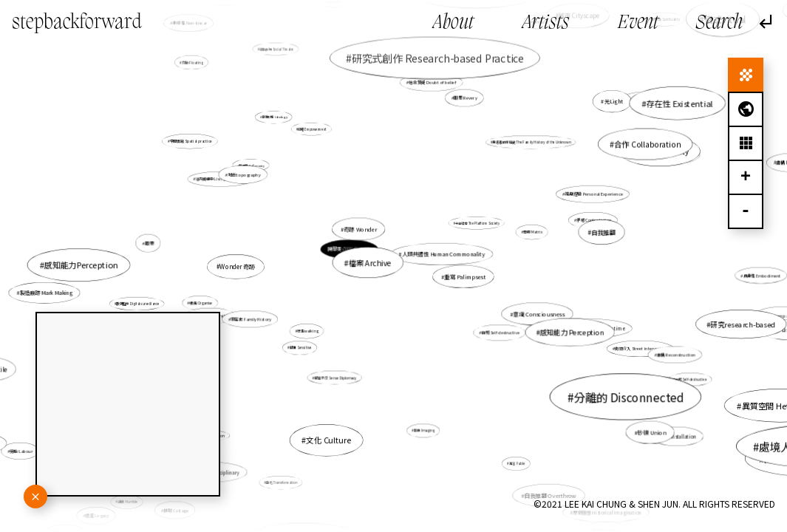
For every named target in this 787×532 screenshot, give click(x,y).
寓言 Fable (517, 464)
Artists (546, 23)
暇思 (149, 243)
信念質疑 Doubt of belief (432, 84)
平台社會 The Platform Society (477, 223)
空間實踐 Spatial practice (191, 141)
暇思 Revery (465, 98)
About (453, 23)
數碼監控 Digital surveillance (137, 304)
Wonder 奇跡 (237, 267)
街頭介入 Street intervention (641, 349)
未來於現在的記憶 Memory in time (587, 328)
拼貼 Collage (177, 509)
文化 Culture (329, 439)
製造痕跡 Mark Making (47, 293)
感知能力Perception (83, 265)
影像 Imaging (423, 428)
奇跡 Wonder (361, 229)
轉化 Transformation (283, 481)
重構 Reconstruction (671, 353)
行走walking (308, 331)
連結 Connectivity (675, 155)
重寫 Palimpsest (465, 277)
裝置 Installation (678, 436)
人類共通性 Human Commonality (443, 254)
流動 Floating (193, 62)
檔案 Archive (370, 263)
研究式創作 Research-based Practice (438, 58)
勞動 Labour (23, 450)
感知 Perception (645, 102)
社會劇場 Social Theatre (277, 49)
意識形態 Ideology (275, 117)
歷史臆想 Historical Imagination (607, 512)
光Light (611, 103)
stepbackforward (77, 23)
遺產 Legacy (98, 516)
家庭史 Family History (251, 319)
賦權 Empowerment (312, 129)
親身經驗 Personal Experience (590, 195)
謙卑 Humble (132, 498)
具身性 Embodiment (762, 276)
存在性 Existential (680, 103)
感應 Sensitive (301, 348)
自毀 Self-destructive (501, 332)
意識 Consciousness (538, 314)
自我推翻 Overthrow (549, 494)
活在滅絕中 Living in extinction (221, 179)
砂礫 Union (650, 432)
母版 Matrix (533, 232)
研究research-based (743, 324)
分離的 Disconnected (616, 390)
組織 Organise (202, 303)
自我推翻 (603, 232)
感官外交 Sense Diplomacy (336, 378)
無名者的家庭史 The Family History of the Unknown (532, 142)
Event (638, 23)
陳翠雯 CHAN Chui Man (350, 249)
